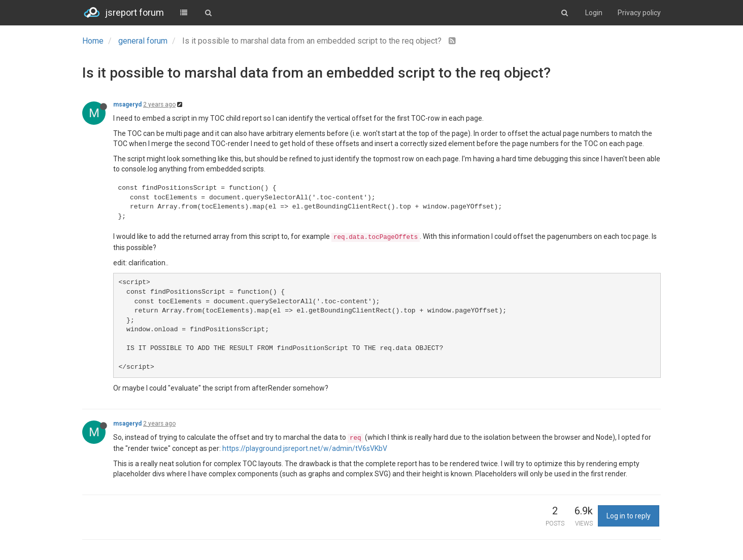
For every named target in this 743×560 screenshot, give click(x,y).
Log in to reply (629, 516)
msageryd (127, 104)
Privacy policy (639, 13)
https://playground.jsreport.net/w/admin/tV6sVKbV (305, 448)
